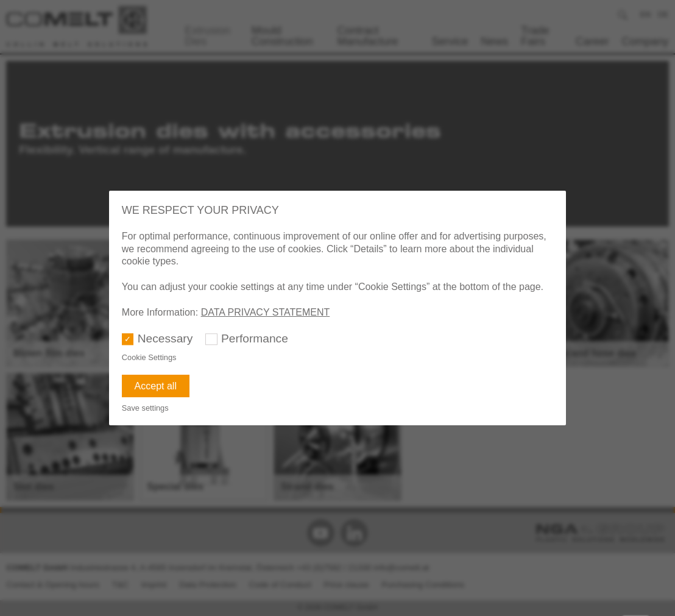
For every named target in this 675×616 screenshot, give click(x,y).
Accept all (156, 386)
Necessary (165, 338)
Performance (255, 338)
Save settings (145, 408)
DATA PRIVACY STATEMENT (266, 312)
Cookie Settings (149, 357)
